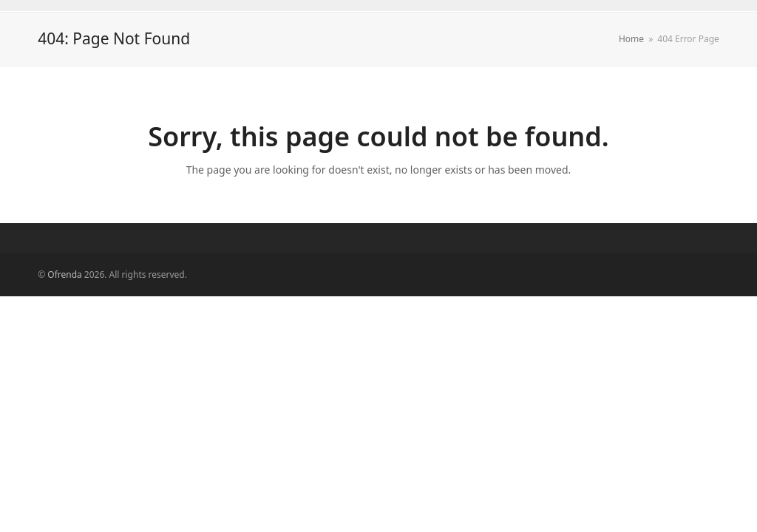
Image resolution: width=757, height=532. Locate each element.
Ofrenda (64, 274)
